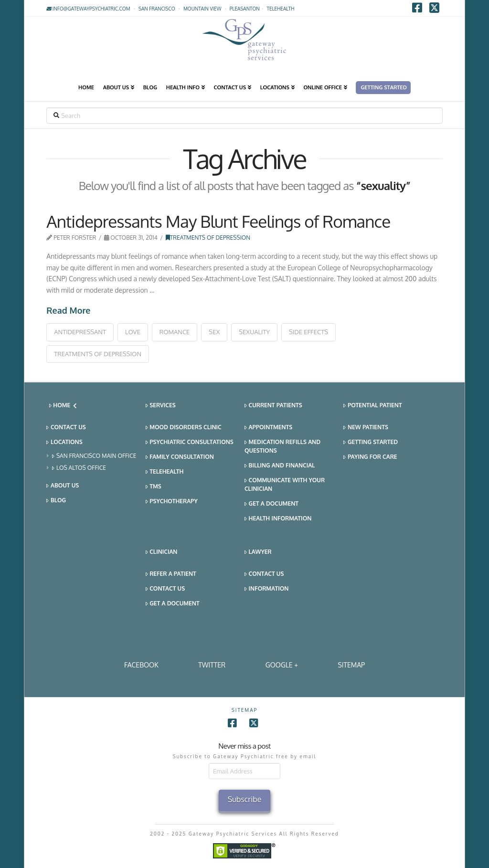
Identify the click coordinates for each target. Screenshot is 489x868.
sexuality (254, 332)
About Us (63, 486)
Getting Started (371, 442)
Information (266, 589)
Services (161, 406)
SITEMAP (351, 665)
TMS (154, 487)
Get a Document (271, 504)
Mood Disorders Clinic (184, 428)
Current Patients (273, 406)
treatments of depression (98, 354)
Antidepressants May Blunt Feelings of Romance (218, 221)
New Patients (366, 428)
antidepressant (80, 332)
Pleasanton (245, 9)
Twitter (212, 665)
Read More (68, 310)
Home (63, 405)
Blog (56, 501)
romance (175, 332)
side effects (308, 332)
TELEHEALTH (281, 9)
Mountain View (202, 9)
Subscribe (245, 799)
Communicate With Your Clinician (285, 484)
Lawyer (258, 552)
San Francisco (157, 9)
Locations (64, 442)
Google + (282, 665)
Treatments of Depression (208, 238)
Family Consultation (180, 457)
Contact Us (66, 428)
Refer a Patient (171, 574)
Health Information (278, 519)
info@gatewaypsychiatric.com (88, 9)
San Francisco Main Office (94, 456)
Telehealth (165, 472)
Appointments (268, 428)
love (133, 332)
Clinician (162, 552)
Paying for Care (370, 457)
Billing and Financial (280, 466)
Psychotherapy (172, 502)
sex (214, 332)
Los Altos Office (79, 468)
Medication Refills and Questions (282, 446)
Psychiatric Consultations (190, 442)
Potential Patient (372, 406)
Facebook (141, 665)
